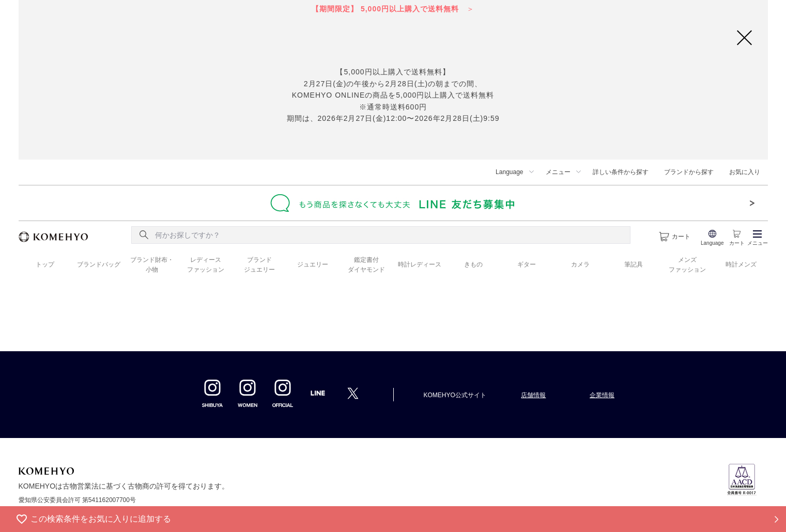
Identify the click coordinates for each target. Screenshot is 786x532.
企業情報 (602, 395)
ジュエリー (313, 264)
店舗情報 (533, 395)
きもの (473, 264)
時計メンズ (741, 264)
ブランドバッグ (99, 264)
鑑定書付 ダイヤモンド (366, 265)
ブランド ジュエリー (259, 265)
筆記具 (634, 264)
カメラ (580, 264)
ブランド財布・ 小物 (152, 265)
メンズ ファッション (687, 265)
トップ (45, 264)
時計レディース (420, 264)
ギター (527, 264)
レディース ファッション (206, 265)
